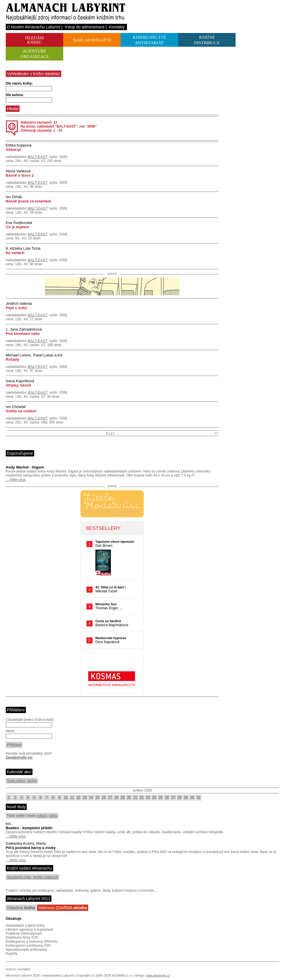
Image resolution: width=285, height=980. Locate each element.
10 (66, 798)
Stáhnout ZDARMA (63, 908)
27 (173, 798)
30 (192, 798)
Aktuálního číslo (19, 877)
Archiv (32, 781)
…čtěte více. (16, 480)
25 (160, 798)
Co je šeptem (17, 227)
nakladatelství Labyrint (58, 975)
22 (141, 798)
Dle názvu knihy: (19, 83)
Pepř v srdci (16, 308)
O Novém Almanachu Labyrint (34, 27)
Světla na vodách (21, 411)
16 (104, 798)
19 (123, 798)
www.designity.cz (158, 975)
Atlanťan (14, 150)
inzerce (11, 969)
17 (110, 798)
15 (97, 798)
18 (116, 798)
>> (216, 433)
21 (135, 798)
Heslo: (11, 731)
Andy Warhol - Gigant (25, 467)
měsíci (42, 816)
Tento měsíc (16, 781)
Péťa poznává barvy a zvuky (31, 848)
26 (167, 798)
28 (179, 798)
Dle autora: (15, 95)
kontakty (24, 969)
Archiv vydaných (46, 877)
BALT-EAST (38, 157)
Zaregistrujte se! (19, 758)
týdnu (53, 816)
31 (198, 798)
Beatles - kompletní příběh (29, 828)
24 (154, 798)
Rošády (12, 359)
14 (91, 798)
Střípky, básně (18, 385)
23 (148, 798)
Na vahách (15, 253)
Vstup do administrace (85, 27)
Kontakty (117, 27)
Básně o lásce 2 (20, 175)
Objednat (21, 908)
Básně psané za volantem (28, 201)
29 (186, 798)
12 (78, 798)
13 (85, 798)
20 (129, 798)
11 (72, 798)
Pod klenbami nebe (23, 334)
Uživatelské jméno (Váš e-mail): (30, 720)
